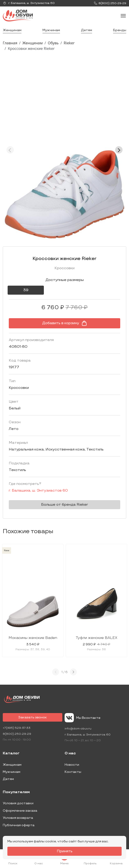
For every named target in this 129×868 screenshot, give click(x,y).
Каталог (11, 753)
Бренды (120, 30)
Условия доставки (18, 803)
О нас (70, 753)
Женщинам (12, 30)
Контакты (73, 772)
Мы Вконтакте (82, 718)
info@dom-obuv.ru (78, 729)
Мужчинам (51, 30)
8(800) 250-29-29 (17, 734)
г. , (29, 3)
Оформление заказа (20, 811)
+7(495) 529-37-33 (17, 728)
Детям (87, 30)
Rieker (69, 43)
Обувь (53, 43)
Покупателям (16, 792)
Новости (72, 765)
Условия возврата (18, 818)
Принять (65, 851)
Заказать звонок (33, 717)
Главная (10, 43)
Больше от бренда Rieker (64, 505)
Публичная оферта (19, 825)
